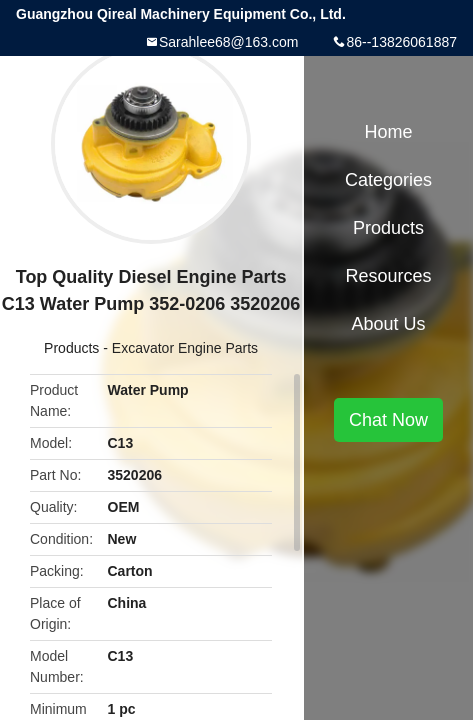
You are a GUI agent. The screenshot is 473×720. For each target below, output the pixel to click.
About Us (389, 324)
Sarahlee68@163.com (229, 42)
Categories (388, 180)
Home (389, 132)
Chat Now (388, 420)
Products (71, 348)
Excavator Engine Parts (185, 348)
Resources (389, 276)
